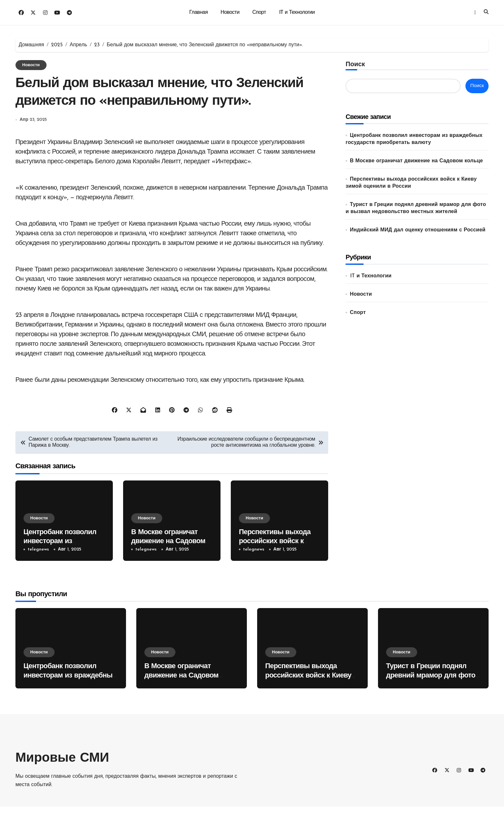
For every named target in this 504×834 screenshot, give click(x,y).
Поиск (355, 65)
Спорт (259, 13)
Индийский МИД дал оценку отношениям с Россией (418, 230)
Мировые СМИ (62, 786)
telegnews (38, 577)
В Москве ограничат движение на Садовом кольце (168, 569)
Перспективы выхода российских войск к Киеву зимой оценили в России (308, 703)
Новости (230, 13)
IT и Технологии (297, 13)
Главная (199, 13)
